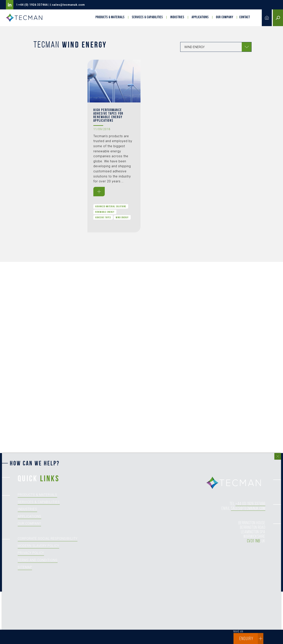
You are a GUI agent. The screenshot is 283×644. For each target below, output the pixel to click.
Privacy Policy (31, 553)
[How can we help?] (140, 553)
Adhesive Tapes (103, 217)
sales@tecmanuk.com (68, 5)
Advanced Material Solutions (111, 206)
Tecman (26, 18)
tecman (236, 483)
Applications (200, 17)
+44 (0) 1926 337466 (33, 5)
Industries (177, 17)
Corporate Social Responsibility (48, 538)
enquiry (251, 639)
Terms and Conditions (38, 560)
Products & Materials (110, 17)
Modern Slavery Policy (38, 546)
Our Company (225, 17)
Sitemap (25, 567)
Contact (245, 17)
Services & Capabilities (147, 17)
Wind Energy (122, 217)
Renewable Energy (105, 212)
